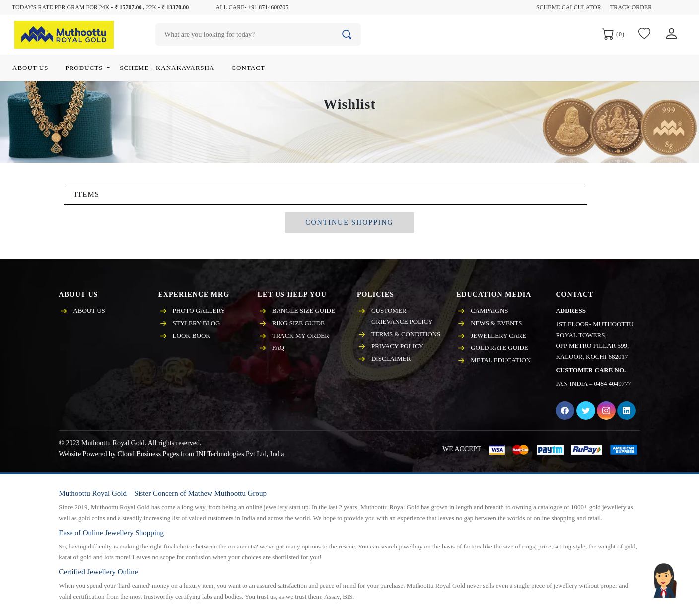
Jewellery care (498, 335)
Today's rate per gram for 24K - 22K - (100, 7)
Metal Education (501, 360)
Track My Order (301, 335)
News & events (496, 323)
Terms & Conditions (406, 334)
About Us (89, 310)
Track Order (631, 7)
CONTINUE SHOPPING (349, 223)
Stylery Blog (197, 323)
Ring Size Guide (298, 323)
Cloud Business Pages (148, 454)
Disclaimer (391, 359)
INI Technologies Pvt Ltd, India (240, 454)
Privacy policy (397, 346)
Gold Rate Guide (499, 348)
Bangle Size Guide (304, 310)
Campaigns (489, 310)
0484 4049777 (613, 383)
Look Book (192, 335)
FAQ (278, 348)
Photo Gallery (199, 310)
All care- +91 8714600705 (252, 7)
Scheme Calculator (569, 7)
